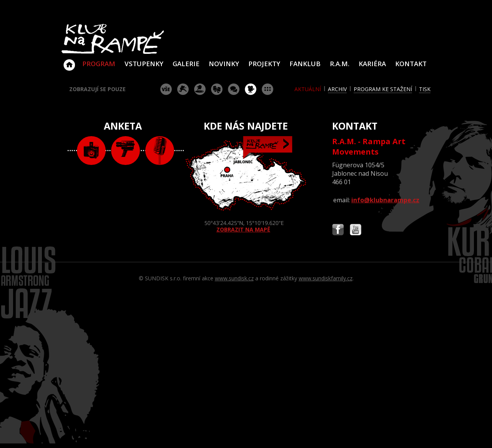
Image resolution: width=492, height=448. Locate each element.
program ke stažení (383, 89)
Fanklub (305, 64)
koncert (183, 89)
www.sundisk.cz (234, 278)
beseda (234, 89)
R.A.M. (340, 64)
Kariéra (372, 64)
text (160, 151)
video (125, 151)
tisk (425, 89)
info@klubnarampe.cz (385, 200)
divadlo (217, 89)
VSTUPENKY (144, 64)
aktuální (308, 89)
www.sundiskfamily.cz (326, 278)
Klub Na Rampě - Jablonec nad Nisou (69, 61)
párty (200, 89)
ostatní (268, 89)
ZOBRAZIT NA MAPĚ (246, 185)
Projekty (264, 64)
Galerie (186, 64)
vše (166, 89)
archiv (337, 89)
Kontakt (411, 64)
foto (91, 151)
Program (99, 64)
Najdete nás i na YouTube (356, 231)
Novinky (224, 64)
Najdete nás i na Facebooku (338, 231)
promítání (251, 89)
